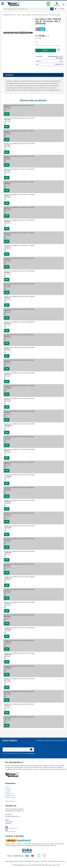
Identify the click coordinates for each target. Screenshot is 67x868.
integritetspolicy (31, 753)
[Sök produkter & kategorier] (26, 9)
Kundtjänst (8, 790)
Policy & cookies (9, 794)
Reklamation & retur (10, 796)
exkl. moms (61, 9)
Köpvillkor (8, 792)
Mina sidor (8, 788)
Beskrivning (9, 75)
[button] (3, 4)
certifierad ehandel (10, 801)
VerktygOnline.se (13, 828)
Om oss (7, 787)
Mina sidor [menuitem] (57, 5)
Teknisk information (10, 797)
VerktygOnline (12, 831)
